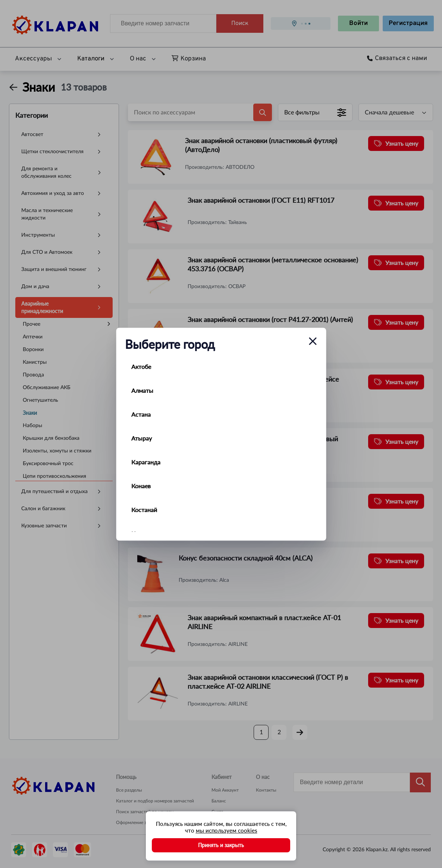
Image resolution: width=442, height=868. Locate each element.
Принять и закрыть (221, 845)
